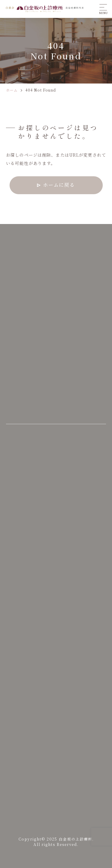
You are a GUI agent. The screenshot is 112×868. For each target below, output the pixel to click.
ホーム (12, 90)
